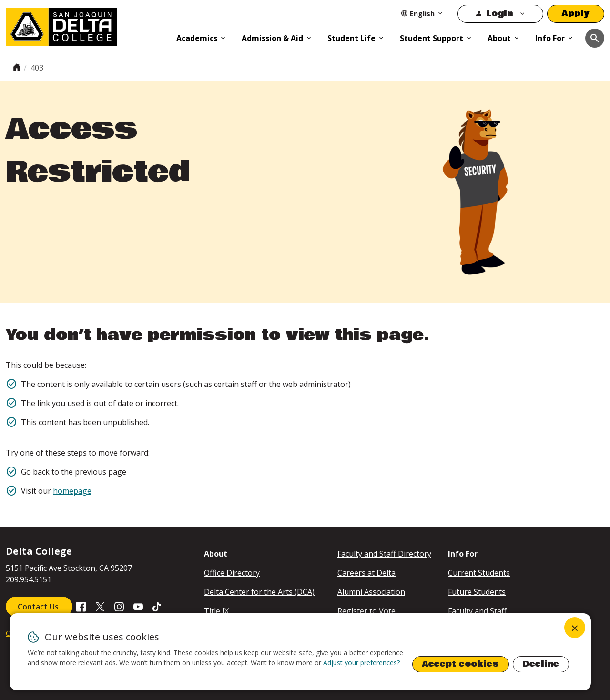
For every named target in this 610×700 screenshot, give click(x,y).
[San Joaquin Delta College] (86, 25)
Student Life (351, 38)
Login (500, 14)
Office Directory (232, 573)
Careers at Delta (366, 573)
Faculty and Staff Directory (384, 554)
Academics (197, 38)
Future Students (477, 592)
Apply (576, 14)
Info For (550, 38)
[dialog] (300, 652)
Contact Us (39, 607)
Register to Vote (366, 611)
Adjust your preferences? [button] (361, 663)
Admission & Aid (272, 38)
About (499, 38)
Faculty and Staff (477, 611)
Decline (541, 664)
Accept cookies (461, 664)
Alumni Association (371, 592)
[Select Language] (422, 14)
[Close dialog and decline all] (575, 628)
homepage (72, 491)
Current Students (479, 573)
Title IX (216, 611)
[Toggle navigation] (595, 38)
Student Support (432, 38)
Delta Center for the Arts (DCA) (259, 592)
